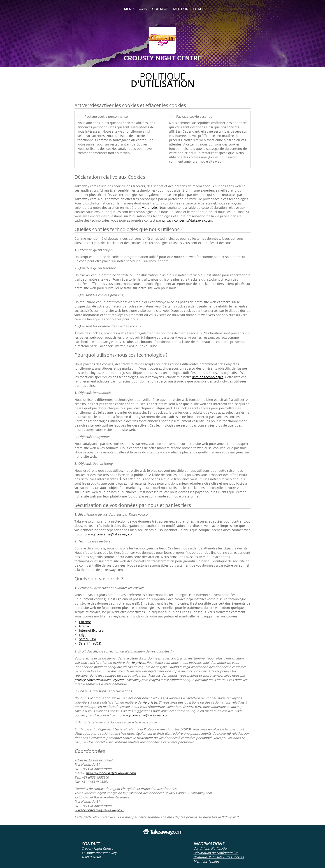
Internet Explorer (92, 630)
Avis (143, 9)
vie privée (150, 208)
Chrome (85, 622)
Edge (83, 635)
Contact (160, 9)
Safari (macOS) (90, 643)
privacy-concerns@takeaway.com (187, 220)
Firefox (84, 626)
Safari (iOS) (87, 639)
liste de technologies (208, 377)
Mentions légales (189, 9)
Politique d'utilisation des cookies (219, 857)
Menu (129, 9)
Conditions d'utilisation (211, 848)
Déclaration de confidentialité (216, 853)
